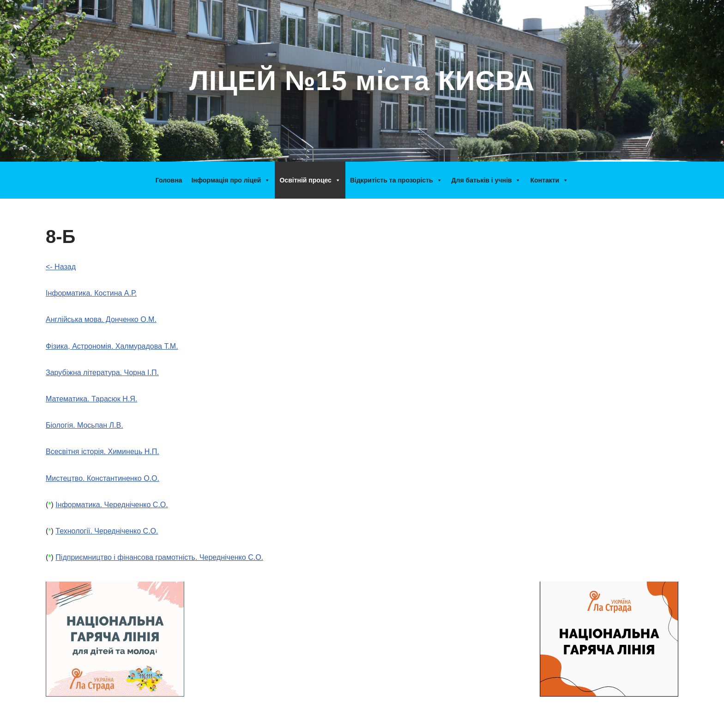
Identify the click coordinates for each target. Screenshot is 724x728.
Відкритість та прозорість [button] (396, 180)
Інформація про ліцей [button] (231, 180)
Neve (54, 716)
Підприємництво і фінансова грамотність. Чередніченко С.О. (159, 557)
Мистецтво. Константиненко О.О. (103, 478)
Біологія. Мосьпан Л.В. (84, 425)
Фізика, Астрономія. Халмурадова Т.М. (112, 346)
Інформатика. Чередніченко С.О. (112, 505)
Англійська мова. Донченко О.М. (101, 319)
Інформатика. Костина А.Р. (91, 293)
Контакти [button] (549, 180)
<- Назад (61, 267)
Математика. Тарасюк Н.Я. (91, 399)
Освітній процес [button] (310, 180)
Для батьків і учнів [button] (486, 180)
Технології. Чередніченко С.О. (107, 531)
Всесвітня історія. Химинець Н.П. (103, 452)
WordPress (133, 716)
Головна (169, 180)
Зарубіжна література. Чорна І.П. (102, 373)
